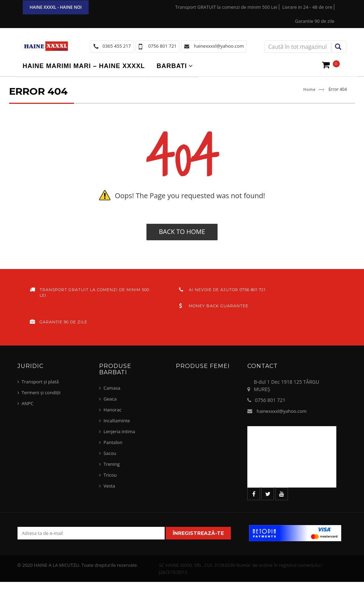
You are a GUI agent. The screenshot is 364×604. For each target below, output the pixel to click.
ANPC (28, 403)
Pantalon (113, 442)
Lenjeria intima (119, 431)
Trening (111, 464)
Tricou (110, 475)
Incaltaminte (116, 421)
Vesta (109, 486)
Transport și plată (40, 382)
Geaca (110, 399)
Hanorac (112, 410)
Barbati (172, 66)
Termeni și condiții (41, 392)
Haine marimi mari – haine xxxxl (84, 66)
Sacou (110, 453)
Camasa (112, 388)
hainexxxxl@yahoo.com (281, 411)
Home (310, 89)
